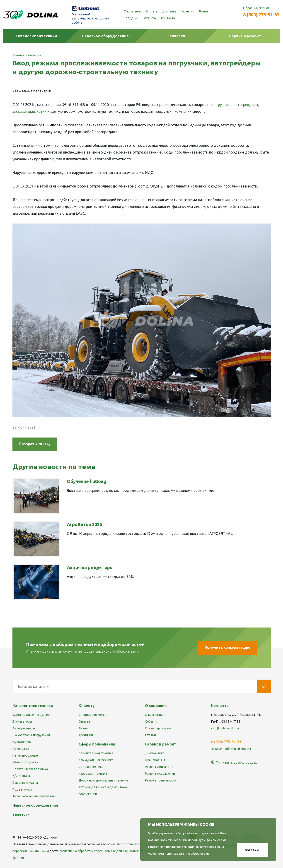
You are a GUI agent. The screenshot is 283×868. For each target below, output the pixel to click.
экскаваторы (24, 111)
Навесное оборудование (35, 805)
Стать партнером (158, 728)
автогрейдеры (246, 105)
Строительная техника (96, 753)
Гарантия (187, 11)
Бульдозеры (22, 742)
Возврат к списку (35, 444)
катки (42, 111)
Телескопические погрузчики (34, 796)
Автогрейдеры (24, 728)
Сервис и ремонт (161, 744)
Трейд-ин (131, 18)
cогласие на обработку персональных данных (93, 851)
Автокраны (21, 749)
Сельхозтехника (91, 767)
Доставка (169, 11)
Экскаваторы (22, 721)
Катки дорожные (25, 755)
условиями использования (168, 854)
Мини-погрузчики (25, 762)
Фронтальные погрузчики (32, 715)
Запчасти (21, 814)
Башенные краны (25, 783)
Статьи (150, 735)
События (152, 721)
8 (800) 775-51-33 (261, 15)
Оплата (152, 11)
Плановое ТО (155, 760)
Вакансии (150, 18)
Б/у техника (21, 776)
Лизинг (204, 11)
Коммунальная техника (96, 760)
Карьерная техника (93, 774)
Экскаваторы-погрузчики (31, 735)
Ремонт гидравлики (160, 774)
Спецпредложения (93, 715)
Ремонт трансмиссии (161, 780)
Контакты (168, 18)
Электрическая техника (30, 769)
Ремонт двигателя (159, 767)
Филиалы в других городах (236, 762)
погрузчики (222, 105)
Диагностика (155, 753)
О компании (133, 11)
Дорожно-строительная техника (103, 780)
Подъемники (22, 789)
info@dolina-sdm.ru (225, 728)
